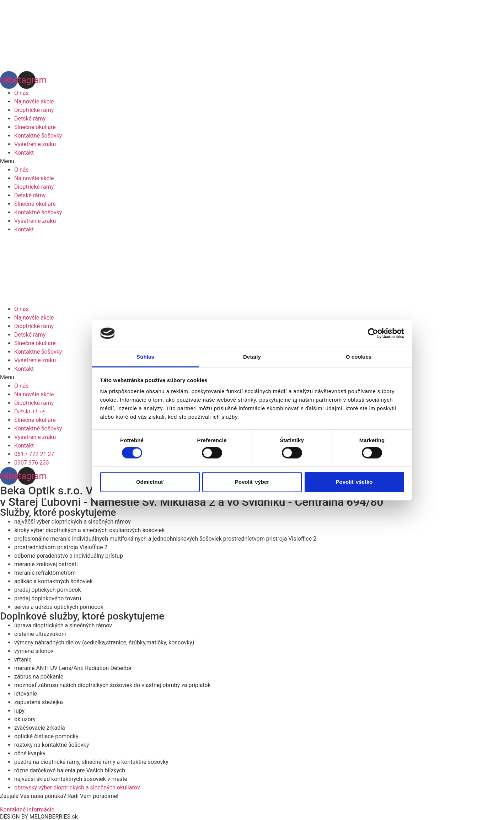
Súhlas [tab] (145, 357)
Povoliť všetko (354, 482)
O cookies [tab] (359, 357)
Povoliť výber (252, 482)
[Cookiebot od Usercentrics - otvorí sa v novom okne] (373, 333)
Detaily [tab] (252, 357)
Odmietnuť (150, 482)
